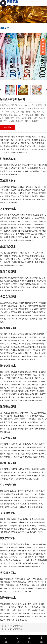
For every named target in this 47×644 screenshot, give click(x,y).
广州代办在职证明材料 (15, 626)
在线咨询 (8, 127)
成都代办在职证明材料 (15, 629)
